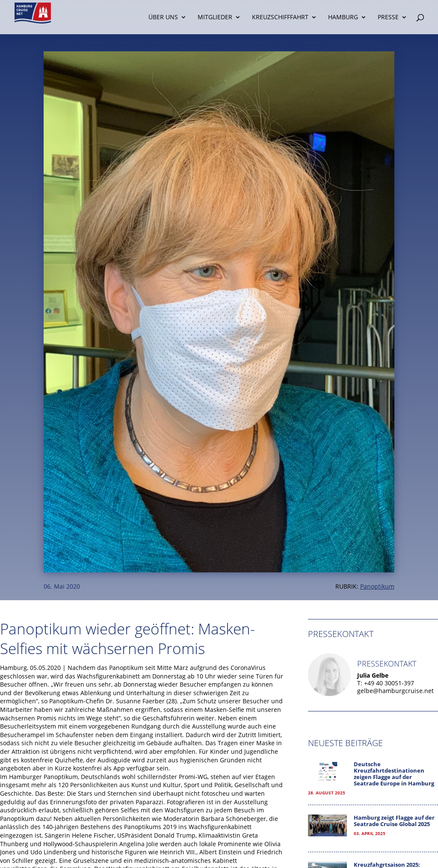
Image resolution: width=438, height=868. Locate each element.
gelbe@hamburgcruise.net (395, 691)
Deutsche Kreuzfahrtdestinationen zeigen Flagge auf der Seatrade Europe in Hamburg (394, 774)
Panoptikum (377, 586)
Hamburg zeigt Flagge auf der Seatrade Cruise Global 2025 (394, 821)
